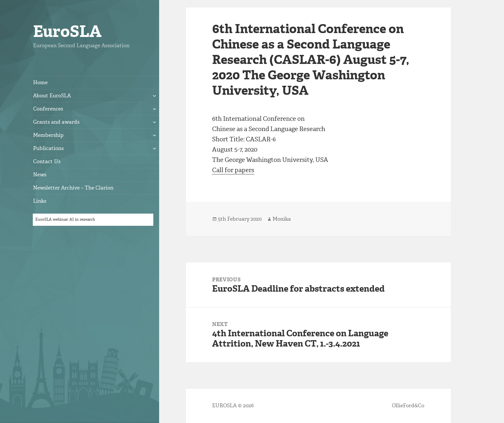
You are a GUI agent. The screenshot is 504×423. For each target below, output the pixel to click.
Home (40, 82)
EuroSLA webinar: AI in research (65, 219)
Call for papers (233, 170)
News (40, 175)
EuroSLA (67, 31)
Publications (48, 148)
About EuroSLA (52, 96)
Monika (282, 219)
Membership (48, 135)
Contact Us (47, 161)
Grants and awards (56, 122)
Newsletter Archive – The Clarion (73, 188)
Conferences (48, 109)
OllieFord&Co (408, 405)
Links (40, 201)
